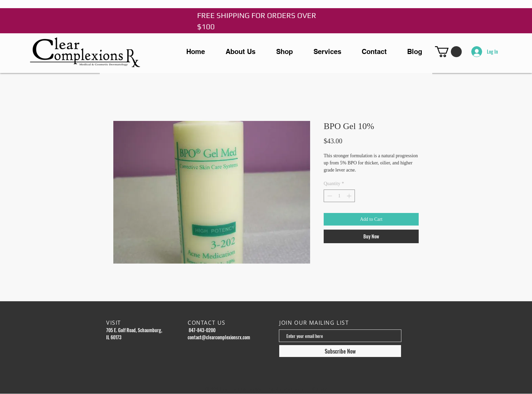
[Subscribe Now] (340, 351)
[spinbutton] (339, 196)
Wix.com (320, 389)
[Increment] (350, 196)
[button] (448, 52)
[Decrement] (329, 196)
